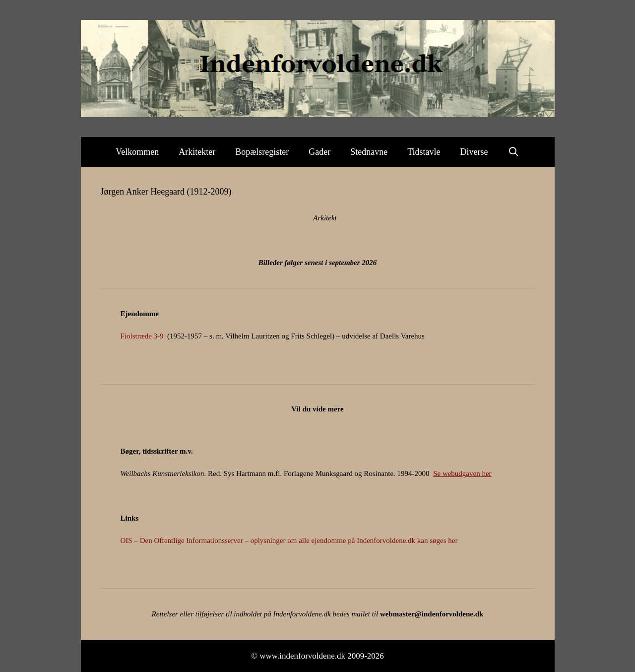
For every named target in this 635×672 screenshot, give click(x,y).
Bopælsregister (262, 152)
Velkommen (137, 152)
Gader (319, 152)
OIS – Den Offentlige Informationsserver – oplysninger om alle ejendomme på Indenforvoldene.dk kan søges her (289, 540)
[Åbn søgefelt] (514, 152)
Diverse (474, 152)
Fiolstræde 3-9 (142, 336)
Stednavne (369, 152)
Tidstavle (424, 152)
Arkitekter (197, 152)
